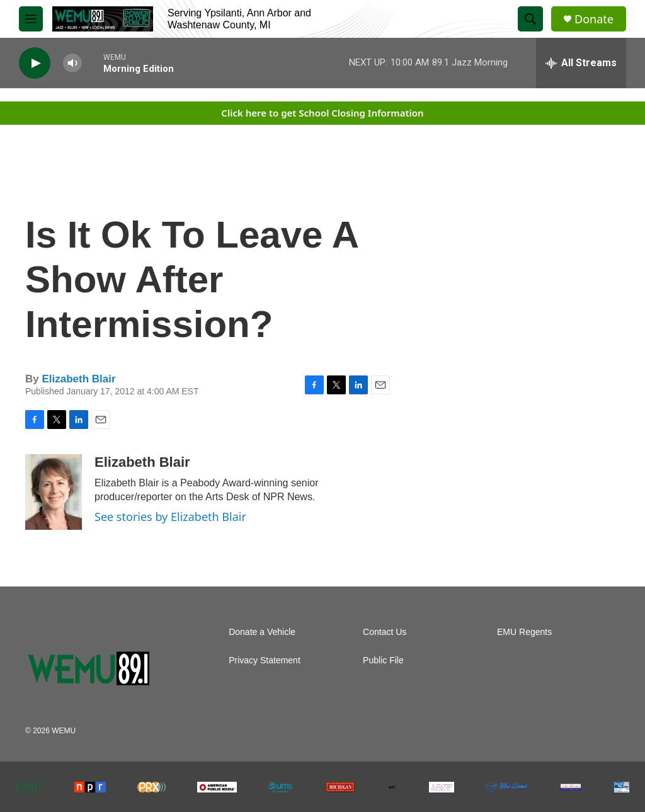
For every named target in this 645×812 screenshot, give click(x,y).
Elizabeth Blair (78, 379)
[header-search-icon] (530, 19)
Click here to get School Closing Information (322, 113)
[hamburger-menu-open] (31, 19)
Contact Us (385, 632)
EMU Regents (524, 632)
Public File (383, 660)
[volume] (72, 63)
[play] (35, 63)
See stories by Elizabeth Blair (170, 517)
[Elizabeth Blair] (54, 492)
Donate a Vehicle (262, 632)
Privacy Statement (265, 660)
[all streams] (581, 63)
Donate (594, 19)
